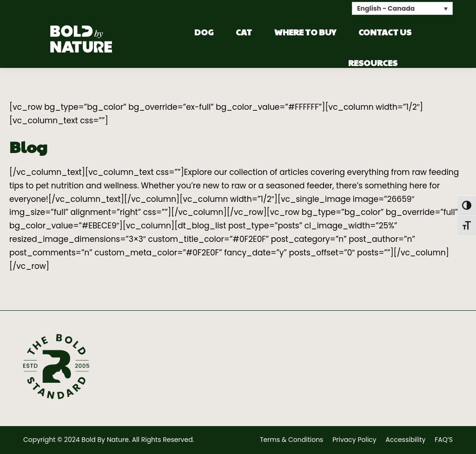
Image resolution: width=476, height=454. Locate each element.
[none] (402, 8)
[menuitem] (402, 8)
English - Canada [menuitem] (386, 9)
